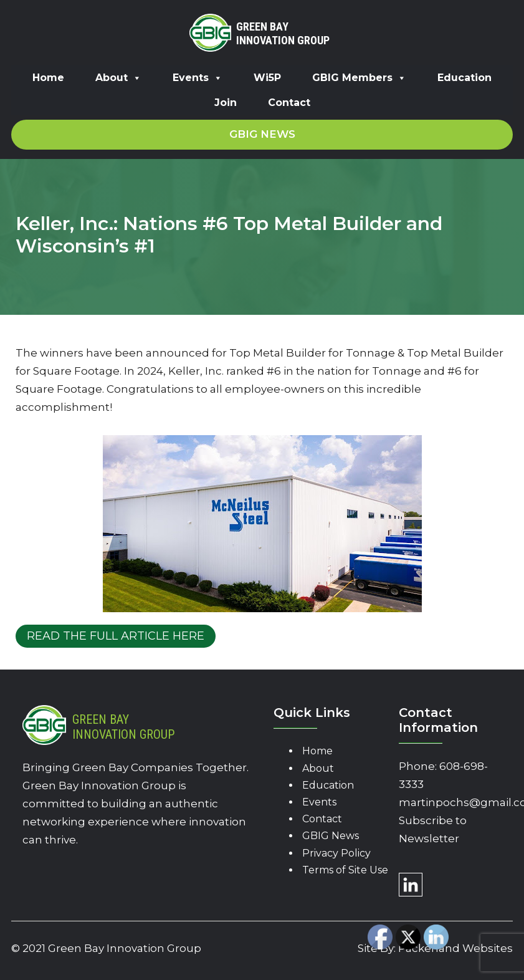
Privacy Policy (336, 853)
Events (198, 78)
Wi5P (267, 78)
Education (464, 78)
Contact (289, 103)
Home (48, 78)
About (118, 78)
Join (226, 103)
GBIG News (331, 836)
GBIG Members (359, 78)
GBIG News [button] (262, 134)
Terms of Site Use (345, 870)
